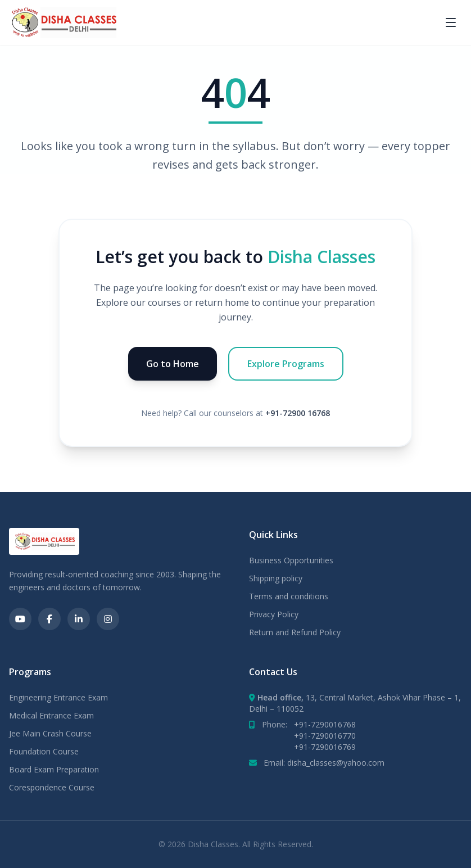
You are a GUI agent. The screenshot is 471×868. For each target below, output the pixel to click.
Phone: (309, 724)
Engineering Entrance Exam (58, 697)
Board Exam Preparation (54, 769)
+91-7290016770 (325, 736)
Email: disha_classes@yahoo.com (324, 763)
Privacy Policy (274, 614)
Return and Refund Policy (295, 632)
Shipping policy (276, 578)
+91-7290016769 (325, 747)
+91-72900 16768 (298, 413)
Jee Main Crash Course (50, 733)
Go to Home (173, 364)
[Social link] (20, 619)
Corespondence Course (52, 787)
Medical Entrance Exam (51, 715)
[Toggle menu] (451, 22)
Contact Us (273, 672)
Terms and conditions (289, 596)
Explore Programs (286, 364)
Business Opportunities (291, 560)
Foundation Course (44, 751)
